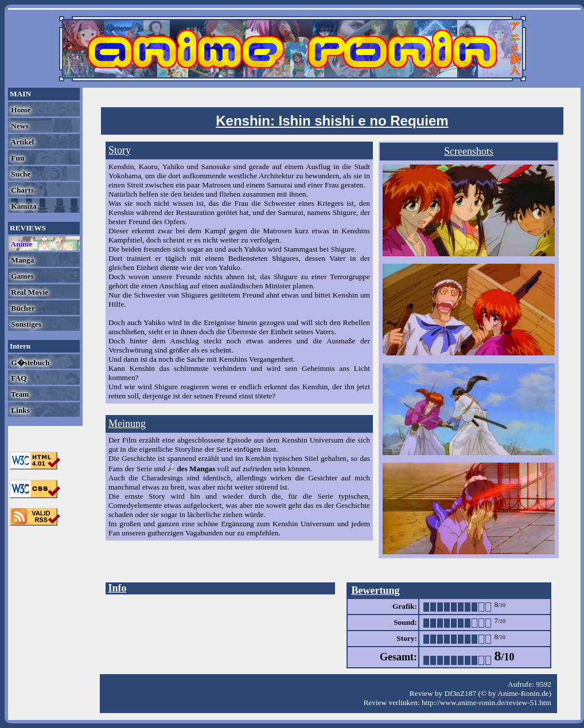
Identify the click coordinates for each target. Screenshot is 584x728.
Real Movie (29, 292)
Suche (20, 174)
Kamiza (23, 206)
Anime (21, 244)
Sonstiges (25, 324)
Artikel (22, 142)
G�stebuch (29, 363)
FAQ (18, 378)
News (19, 126)
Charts (22, 190)
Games (22, 276)
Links (20, 410)
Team (19, 394)
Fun (17, 158)
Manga (22, 260)
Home (20, 110)
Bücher (22, 308)
